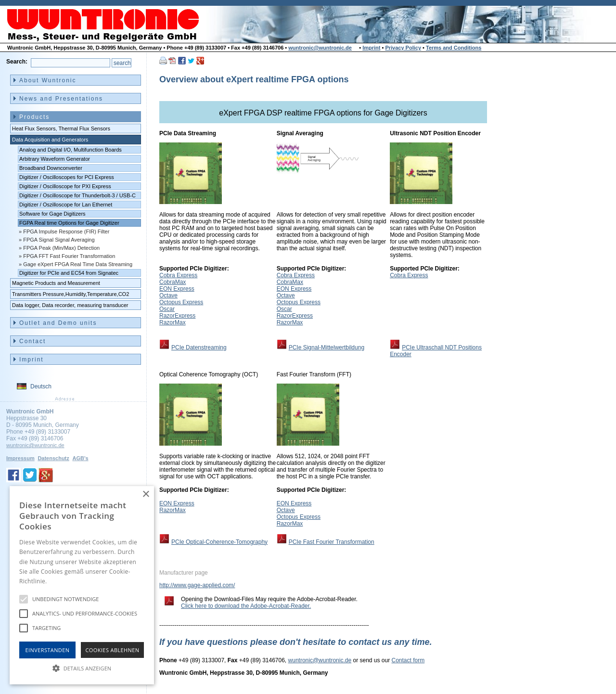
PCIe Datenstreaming (199, 347)
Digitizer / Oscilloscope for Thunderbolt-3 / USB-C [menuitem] (77, 195)
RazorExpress (177, 316)
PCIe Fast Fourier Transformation (332, 542)
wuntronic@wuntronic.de (320, 48)
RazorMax (173, 322)
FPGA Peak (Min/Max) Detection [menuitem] (61, 248)
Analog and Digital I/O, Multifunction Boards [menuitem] (71, 150)
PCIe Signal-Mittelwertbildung (327, 347)
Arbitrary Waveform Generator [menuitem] (55, 159)
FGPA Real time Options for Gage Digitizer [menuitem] (69, 223)
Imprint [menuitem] (32, 360)
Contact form (408, 660)
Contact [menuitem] (32, 341)
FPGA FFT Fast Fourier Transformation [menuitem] (69, 256)
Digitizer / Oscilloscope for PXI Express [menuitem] (65, 186)
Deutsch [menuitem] (41, 386)
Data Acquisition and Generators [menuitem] (50, 140)
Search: (17, 62)
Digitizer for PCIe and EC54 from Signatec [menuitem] (69, 273)
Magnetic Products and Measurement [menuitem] (56, 283)
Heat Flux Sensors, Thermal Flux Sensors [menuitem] (61, 129)
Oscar (167, 309)
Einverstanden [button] (48, 650)
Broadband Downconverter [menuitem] (51, 168)
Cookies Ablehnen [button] (113, 650)
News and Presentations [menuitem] (61, 99)
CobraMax (173, 282)
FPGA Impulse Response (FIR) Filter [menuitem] (66, 231)
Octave (168, 296)
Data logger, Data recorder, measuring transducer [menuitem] (70, 305)
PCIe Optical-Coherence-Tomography (219, 542)
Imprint (371, 48)
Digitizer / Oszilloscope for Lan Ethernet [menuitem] (66, 205)
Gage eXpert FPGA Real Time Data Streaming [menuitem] (78, 264)
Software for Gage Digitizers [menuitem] (52, 214)
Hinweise (60, 581)
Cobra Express (178, 275)
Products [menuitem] (34, 117)
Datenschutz (53, 458)
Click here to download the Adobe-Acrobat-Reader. (246, 606)
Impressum (20, 458)
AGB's (80, 458)
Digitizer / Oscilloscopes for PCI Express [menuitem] (67, 177)
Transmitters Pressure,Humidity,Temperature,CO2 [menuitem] (71, 294)
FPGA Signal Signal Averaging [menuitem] (59, 240)
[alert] (82, 585)
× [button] (146, 495)
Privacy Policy (403, 48)
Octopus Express (181, 302)
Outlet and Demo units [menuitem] (58, 323)
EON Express (177, 289)
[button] (82, 668)
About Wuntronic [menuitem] (48, 80)
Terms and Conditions (454, 48)
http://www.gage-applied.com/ (197, 585)
